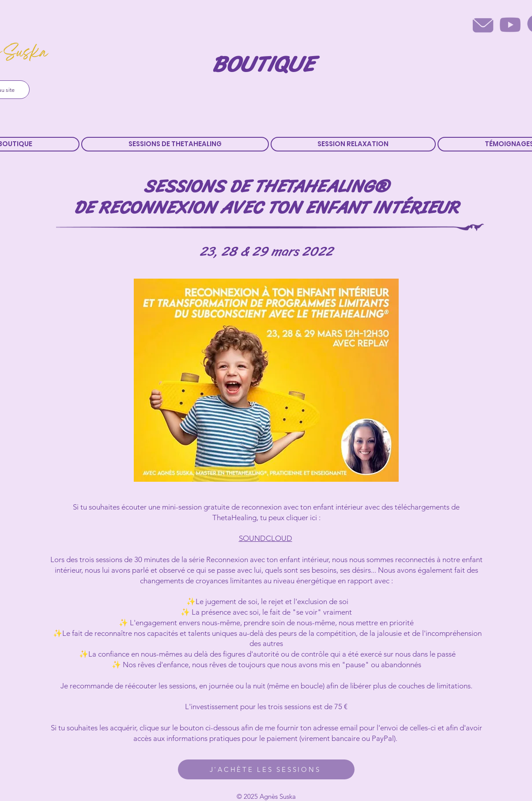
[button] (175, 144)
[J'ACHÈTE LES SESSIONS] (266, 769)
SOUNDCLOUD (266, 538)
